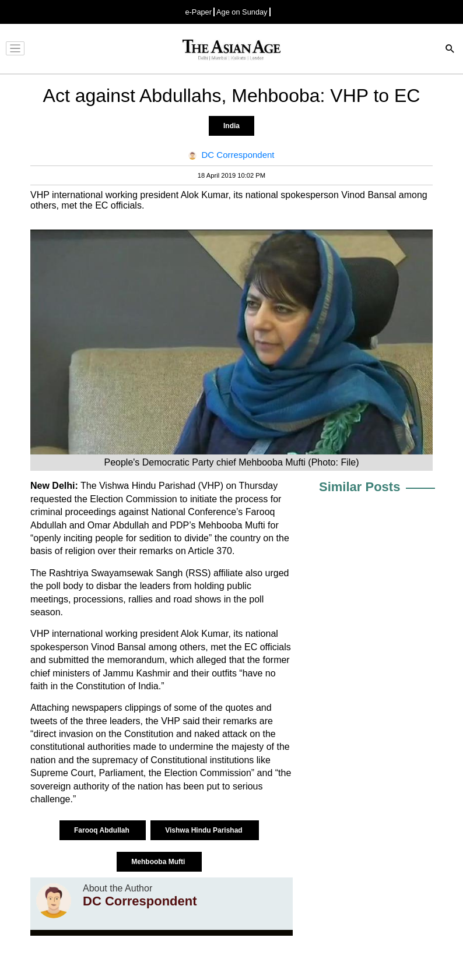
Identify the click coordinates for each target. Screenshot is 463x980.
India (232, 126)
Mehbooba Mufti (159, 862)
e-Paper (198, 12)
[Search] (450, 50)
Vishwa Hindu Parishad (205, 830)
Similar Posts (359, 487)
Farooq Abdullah (103, 830)
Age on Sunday (242, 12)
